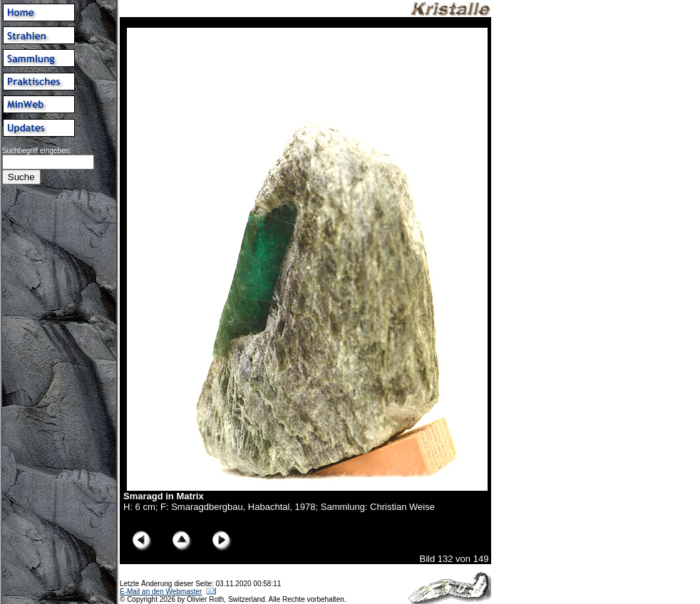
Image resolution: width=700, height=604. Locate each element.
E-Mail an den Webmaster (161, 592)
